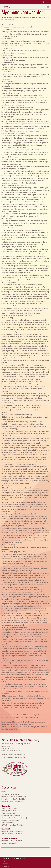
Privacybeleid (6, 866)
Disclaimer (5, 864)
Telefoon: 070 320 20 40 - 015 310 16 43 (13, 755)
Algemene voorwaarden (8, 861)
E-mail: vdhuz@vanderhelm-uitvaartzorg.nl (14, 757)
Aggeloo (23, 858)
